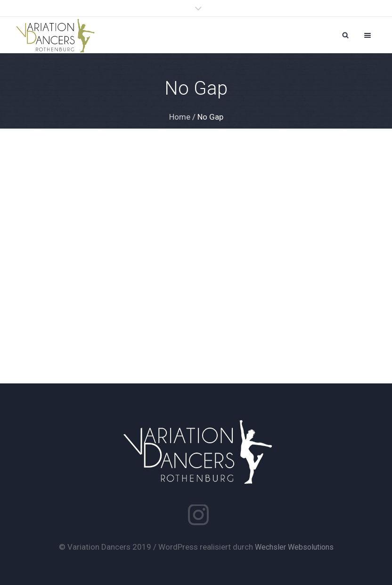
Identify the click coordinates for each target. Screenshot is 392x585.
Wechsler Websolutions (294, 547)
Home (180, 117)
